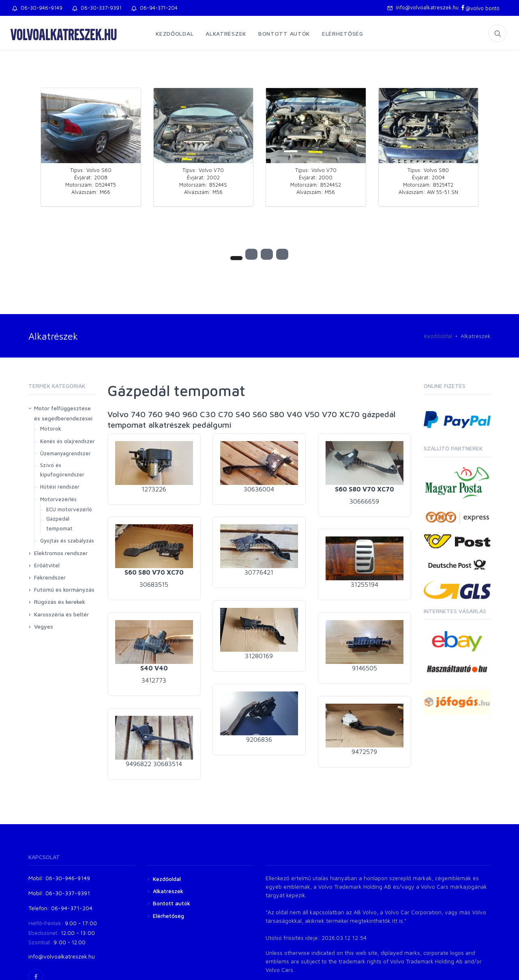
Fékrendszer (50, 577)
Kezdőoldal (175, 33)
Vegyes (44, 626)
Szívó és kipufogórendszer (62, 470)
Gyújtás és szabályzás (67, 541)
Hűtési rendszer (60, 487)
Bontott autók (284, 33)
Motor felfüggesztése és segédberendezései (63, 413)
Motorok (51, 429)
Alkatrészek (226, 33)
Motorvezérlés (58, 499)
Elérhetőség (343, 33)
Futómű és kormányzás (64, 589)
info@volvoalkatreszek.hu (423, 7)
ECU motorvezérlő (69, 509)
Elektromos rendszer (61, 553)
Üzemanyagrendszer (65, 453)
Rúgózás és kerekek (60, 602)
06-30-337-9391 (97, 8)
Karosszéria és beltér (61, 614)
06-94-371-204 (154, 8)
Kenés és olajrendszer (68, 441)
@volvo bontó (480, 8)
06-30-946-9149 (37, 8)
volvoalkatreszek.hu (64, 34)
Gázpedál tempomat (59, 523)
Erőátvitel (47, 565)
